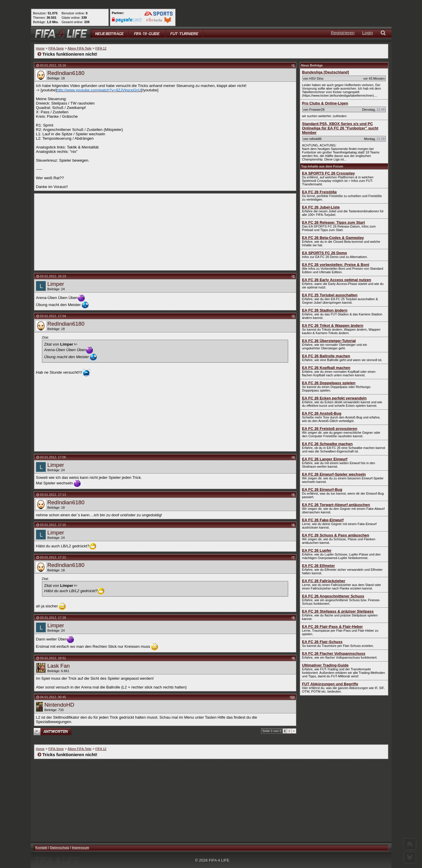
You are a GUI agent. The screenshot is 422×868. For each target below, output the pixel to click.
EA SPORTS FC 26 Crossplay (329, 173)
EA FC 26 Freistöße (320, 192)
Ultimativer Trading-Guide (325, 665)
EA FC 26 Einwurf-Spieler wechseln (334, 474)
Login (368, 33)
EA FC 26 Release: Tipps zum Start (334, 222)
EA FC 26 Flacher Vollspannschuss (334, 653)
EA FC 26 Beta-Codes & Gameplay (333, 238)
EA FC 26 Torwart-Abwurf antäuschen (336, 505)
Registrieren (343, 33)
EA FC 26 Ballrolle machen (326, 356)
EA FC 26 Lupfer (317, 550)
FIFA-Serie (56, 48)
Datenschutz (60, 848)
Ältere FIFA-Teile (80, 48)
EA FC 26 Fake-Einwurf (323, 520)
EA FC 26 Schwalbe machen (327, 444)
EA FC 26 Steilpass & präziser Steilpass (338, 611)
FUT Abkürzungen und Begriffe (330, 684)
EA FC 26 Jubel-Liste (321, 207)
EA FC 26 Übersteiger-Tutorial (329, 341)
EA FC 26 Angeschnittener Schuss (333, 596)
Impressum (80, 848)
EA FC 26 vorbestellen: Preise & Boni (336, 265)
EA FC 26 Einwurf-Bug (322, 489)
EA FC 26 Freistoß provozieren (330, 429)
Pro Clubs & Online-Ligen (325, 103)
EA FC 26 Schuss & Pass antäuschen (336, 535)
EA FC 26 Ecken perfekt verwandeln (335, 398)
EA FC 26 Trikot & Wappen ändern (333, 325)
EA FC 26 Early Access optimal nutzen (337, 280)
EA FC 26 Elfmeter (319, 566)
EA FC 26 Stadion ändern (325, 310)
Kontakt (41, 848)
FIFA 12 (101, 48)
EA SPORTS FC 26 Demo (325, 253)
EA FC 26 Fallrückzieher (324, 581)
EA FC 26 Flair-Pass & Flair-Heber (333, 627)
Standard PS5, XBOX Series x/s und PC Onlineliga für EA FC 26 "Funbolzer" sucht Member (340, 128)
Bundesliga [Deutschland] (326, 72)
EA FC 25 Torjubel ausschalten (330, 295)
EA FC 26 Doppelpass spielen (329, 383)
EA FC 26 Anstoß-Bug (322, 413)
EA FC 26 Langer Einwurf (325, 459)
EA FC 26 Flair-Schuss (322, 642)
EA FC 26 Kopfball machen (326, 368)
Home (40, 48)
